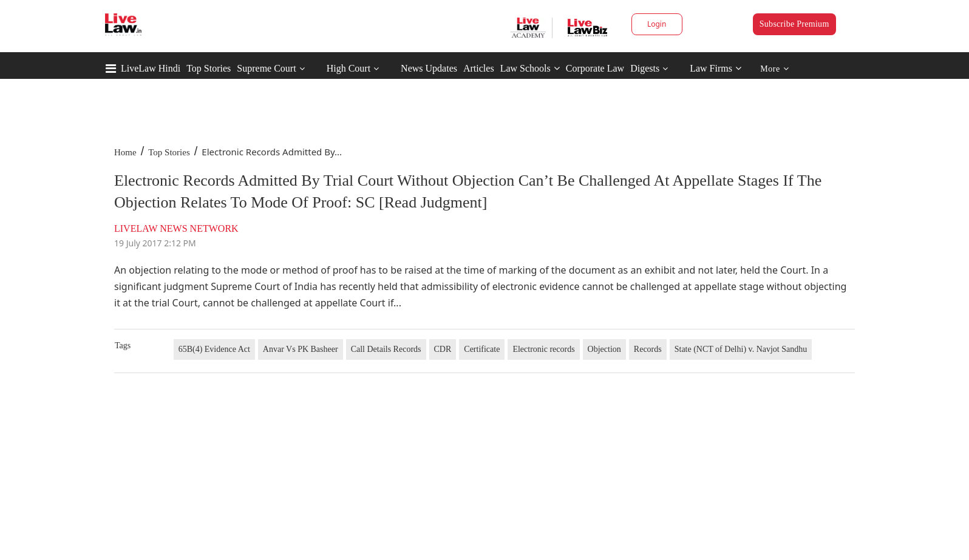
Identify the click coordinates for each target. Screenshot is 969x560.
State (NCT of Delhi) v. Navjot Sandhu (741, 349)
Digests (645, 68)
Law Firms (716, 68)
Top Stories (209, 68)
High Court (348, 68)
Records (648, 349)
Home (125, 152)
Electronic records (543, 349)
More (774, 69)
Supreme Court (266, 68)
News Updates (429, 68)
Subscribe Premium (794, 24)
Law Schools (530, 68)
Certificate (482, 349)
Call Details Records (386, 349)
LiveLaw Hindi (151, 68)
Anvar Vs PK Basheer (301, 349)
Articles (479, 68)
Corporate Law (595, 68)
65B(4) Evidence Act (214, 349)
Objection (604, 349)
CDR (443, 349)
